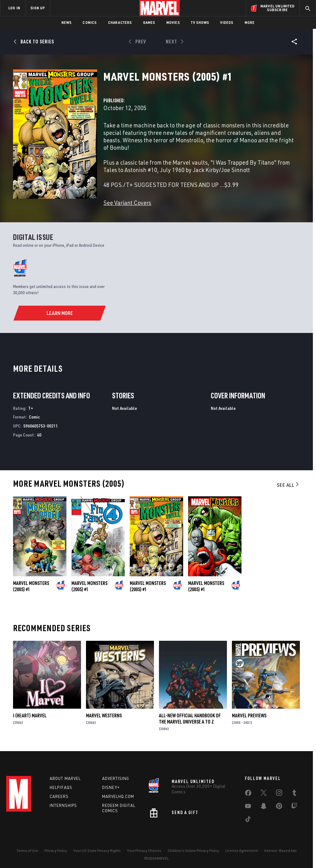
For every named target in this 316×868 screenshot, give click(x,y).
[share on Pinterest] (279, 807)
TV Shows (200, 22)
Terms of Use (27, 850)
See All (288, 485)
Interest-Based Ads (280, 850)
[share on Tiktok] (248, 820)
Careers (59, 796)
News (67, 22)
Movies (173, 22)
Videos (227, 22)
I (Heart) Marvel (30, 715)
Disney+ (111, 787)
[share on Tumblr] (294, 794)
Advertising (116, 778)
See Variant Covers (127, 203)
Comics (90, 22)
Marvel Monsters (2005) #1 (31, 586)
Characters (120, 22)
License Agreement (242, 850)
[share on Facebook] (248, 794)
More (250, 22)
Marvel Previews (249, 715)
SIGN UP (38, 8)
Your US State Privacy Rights (97, 850)
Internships (63, 805)
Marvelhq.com (118, 796)
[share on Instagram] (279, 794)
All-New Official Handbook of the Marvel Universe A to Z (190, 719)
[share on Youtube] (248, 807)
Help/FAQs (61, 787)
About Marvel (65, 778)
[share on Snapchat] (264, 807)
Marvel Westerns (104, 715)
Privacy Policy (56, 850)
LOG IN (14, 8)
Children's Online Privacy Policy (193, 850)
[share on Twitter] (264, 794)
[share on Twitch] (294, 807)
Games (149, 22)
